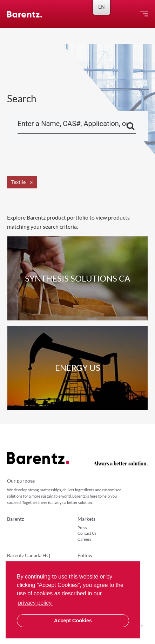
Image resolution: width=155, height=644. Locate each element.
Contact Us (87, 533)
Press (82, 528)
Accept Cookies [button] (73, 621)
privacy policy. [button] (35, 603)
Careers (84, 539)
